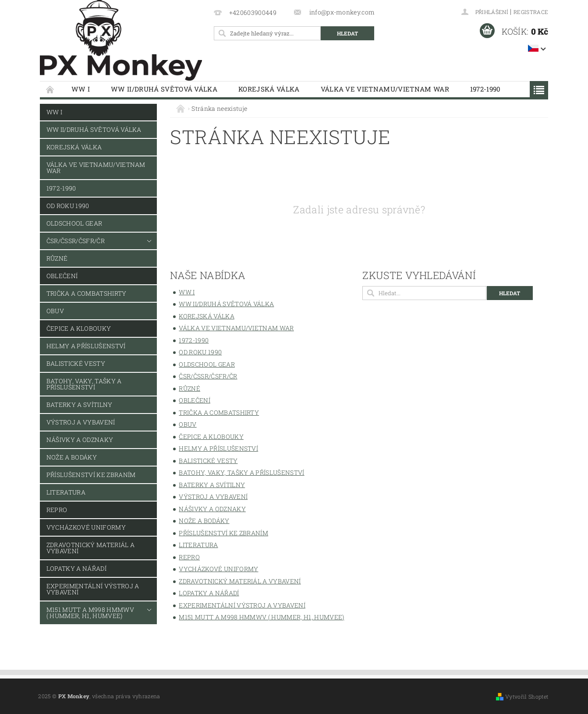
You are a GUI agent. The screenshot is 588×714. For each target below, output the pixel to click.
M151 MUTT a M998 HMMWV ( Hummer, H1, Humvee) (90, 613)
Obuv (55, 311)
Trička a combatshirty (87, 293)
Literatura (66, 492)
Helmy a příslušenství (86, 346)
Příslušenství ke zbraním (91, 475)
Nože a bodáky (72, 457)
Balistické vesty (76, 363)
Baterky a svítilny (80, 405)
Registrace (531, 12)
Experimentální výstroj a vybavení (93, 589)
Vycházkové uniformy (86, 527)
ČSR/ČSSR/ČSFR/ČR (76, 241)
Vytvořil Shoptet (527, 696)
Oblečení (62, 276)
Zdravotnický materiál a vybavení (90, 548)
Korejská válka (269, 89)
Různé (57, 258)
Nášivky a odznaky (80, 440)
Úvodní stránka (50, 89)
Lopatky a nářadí (76, 568)
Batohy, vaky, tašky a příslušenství (84, 384)
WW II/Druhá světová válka (164, 89)
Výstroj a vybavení (81, 422)
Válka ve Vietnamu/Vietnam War (385, 89)
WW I (81, 89)
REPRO (57, 510)
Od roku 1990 (68, 206)
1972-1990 (485, 89)
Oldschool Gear (74, 223)
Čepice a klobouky (79, 328)
